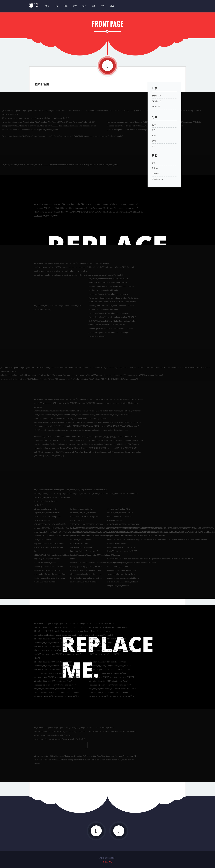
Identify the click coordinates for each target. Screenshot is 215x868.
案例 (84, 6)
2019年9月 (156, 107)
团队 (66, 6)
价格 (93, 6)
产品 (75, 6)
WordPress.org (157, 179)
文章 (103, 6)
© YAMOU (107, 862)
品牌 (154, 125)
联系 (112, 6)
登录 (154, 163)
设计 (154, 146)
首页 (47, 6)
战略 (154, 135)
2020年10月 (157, 101)
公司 (56, 6)
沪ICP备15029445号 (107, 858)
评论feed (155, 174)
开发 (154, 130)
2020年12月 (157, 96)
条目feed (155, 168)
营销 (154, 141)
